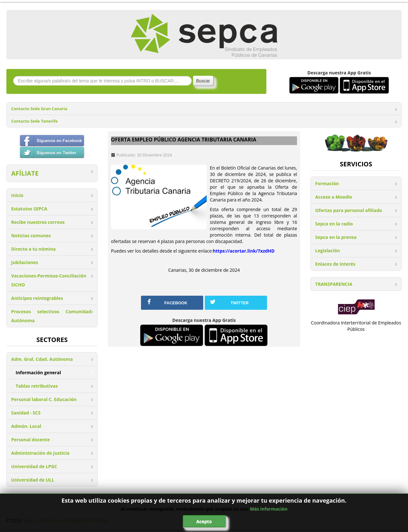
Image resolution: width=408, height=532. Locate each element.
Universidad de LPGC (34, 466)
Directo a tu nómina (33, 249)
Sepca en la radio (334, 224)
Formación (327, 183)
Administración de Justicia (40, 453)
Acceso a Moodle (334, 197)
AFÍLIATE (25, 173)
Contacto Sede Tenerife (34, 121)
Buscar (203, 81)
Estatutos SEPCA (29, 209)
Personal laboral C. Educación (44, 399)
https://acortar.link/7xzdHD (244, 251)
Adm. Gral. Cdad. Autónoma (42, 359)
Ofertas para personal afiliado (349, 210)
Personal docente (30, 440)
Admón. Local (26, 426)
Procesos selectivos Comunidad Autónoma (51, 316)
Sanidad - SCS (26, 413)
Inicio (17, 195)
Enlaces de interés (335, 264)
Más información (269, 509)
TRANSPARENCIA (334, 284)
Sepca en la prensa (336, 237)
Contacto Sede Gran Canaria (39, 109)
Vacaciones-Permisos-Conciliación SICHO (49, 280)
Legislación (327, 251)
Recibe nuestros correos (38, 222)
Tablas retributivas (37, 386)
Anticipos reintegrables (37, 298)
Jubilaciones (25, 262)
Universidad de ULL (33, 480)
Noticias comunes (31, 236)
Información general (38, 372)
